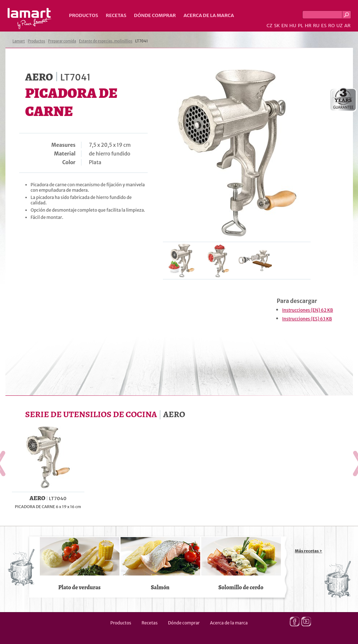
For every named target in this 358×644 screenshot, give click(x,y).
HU (293, 26)
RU (316, 26)
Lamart (30, 18)
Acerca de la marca (209, 15)
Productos (84, 15)
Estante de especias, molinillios (106, 41)
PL (301, 26)
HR (308, 26)
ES (324, 26)
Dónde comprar (155, 15)
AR (348, 26)
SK (277, 26)
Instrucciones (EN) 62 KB (308, 310)
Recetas (116, 15)
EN (285, 26)
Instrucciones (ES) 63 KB (307, 319)
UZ (339, 26)
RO (331, 26)
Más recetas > (309, 551)
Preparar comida (62, 41)
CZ (269, 26)
